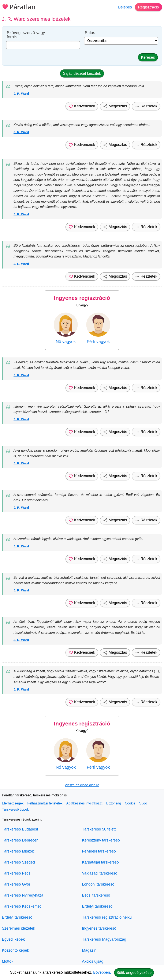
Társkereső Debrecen (20, 840)
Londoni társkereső (98, 884)
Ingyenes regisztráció (82, 298)
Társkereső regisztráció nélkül (107, 917)
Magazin (89, 950)
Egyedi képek (13, 939)
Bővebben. (102, 972)
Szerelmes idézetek (18, 928)
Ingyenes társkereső (99, 928)
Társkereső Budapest (20, 829)
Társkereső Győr (16, 884)
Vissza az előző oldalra (82, 785)
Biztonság (113, 803)
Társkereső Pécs (16, 873)
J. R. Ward (21, 93)
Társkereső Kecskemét (21, 906)
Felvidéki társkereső (99, 851)
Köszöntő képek (15, 950)
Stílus (90, 33)
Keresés (148, 57)
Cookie (130, 803)
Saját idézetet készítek (82, 73)
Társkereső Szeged (18, 862)
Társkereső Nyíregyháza (23, 895)
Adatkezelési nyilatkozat (84, 803)
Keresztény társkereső (101, 840)
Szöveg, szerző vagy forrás (26, 35)
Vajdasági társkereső (100, 873)
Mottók (8, 961)
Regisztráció (148, 7)
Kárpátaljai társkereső (100, 862)
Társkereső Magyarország (104, 939)
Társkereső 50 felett (99, 829)
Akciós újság (93, 961)
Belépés (125, 7)
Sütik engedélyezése (134, 973)
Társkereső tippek (15, 809)
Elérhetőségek (13, 803)
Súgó (143, 803)
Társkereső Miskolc (18, 851)
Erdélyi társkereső (17, 917)
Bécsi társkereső (96, 895)
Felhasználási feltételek (45, 803)
